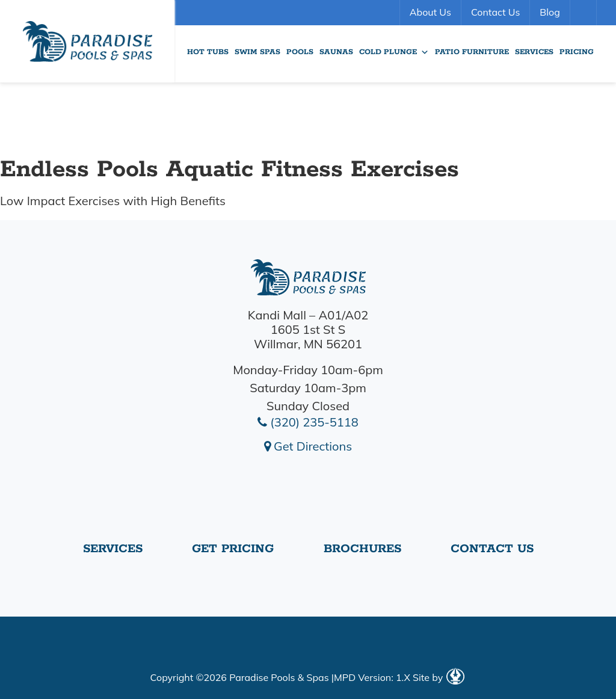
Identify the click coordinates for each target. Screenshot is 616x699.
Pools (300, 52)
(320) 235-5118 (308, 422)
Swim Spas (257, 52)
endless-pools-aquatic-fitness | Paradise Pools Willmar (87, 41)
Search (585, 13)
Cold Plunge (394, 52)
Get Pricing (233, 549)
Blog (550, 12)
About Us (430, 12)
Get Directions (308, 446)
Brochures (362, 549)
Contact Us (495, 12)
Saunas (336, 52)
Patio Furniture (472, 52)
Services (534, 52)
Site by (439, 677)
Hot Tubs (208, 52)
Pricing (577, 52)
